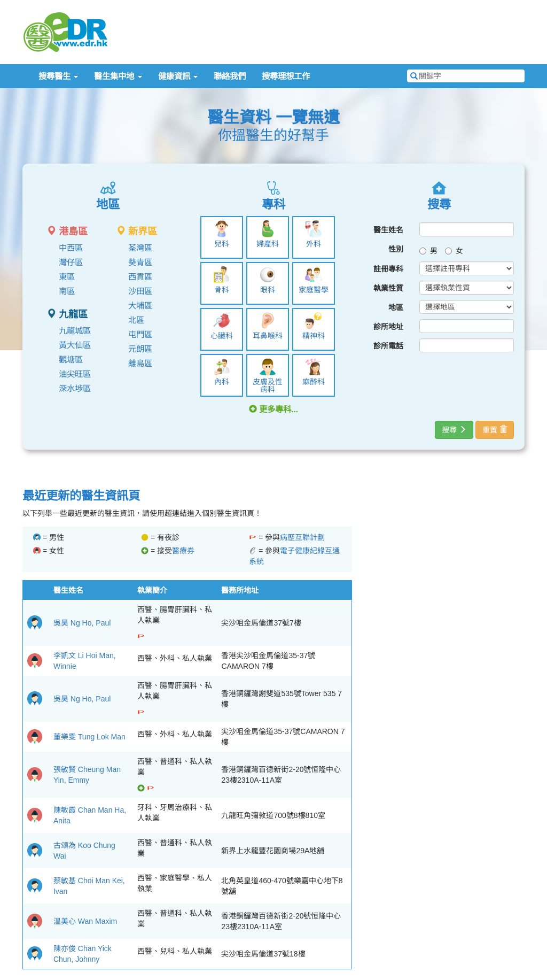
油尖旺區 (75, 374)
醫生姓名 (388, 230)
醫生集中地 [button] (118, 76)
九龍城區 (75, 331)
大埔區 (140, 306)
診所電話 (388, 346)
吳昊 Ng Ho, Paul (82, 623)
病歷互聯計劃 (302, 537)
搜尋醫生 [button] (58, 76)
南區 (67, 291)
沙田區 (140, 291)
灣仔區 (71, 262)
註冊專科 (388, 269)
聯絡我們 (230, 76)
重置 (495, 430)
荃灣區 (140, 248)
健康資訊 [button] (178, 76)
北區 (136, 320)
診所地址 (388, 327)
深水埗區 (75, 388)
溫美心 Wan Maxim (85, 921)
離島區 (140, 363)
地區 (396, 307)
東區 (67, 277)
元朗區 (140, 349)
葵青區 (140, 262)
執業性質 (388, 288)
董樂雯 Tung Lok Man (89, 737)
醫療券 (183, 551)
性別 (396, 249)
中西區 (71, 248)
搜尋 (454, 430)
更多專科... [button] (273, 409)
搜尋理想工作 (286, 76)
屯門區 (140, 334)
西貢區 (140, 277)
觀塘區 (71, 360)
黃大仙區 (75, 345)
